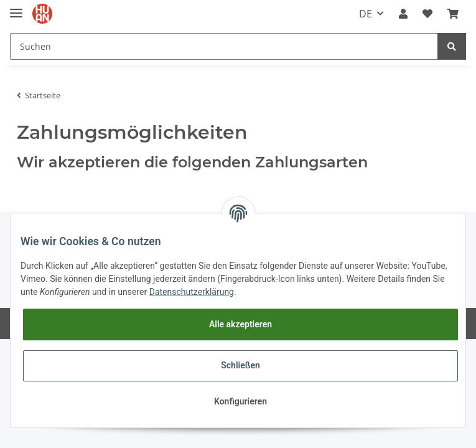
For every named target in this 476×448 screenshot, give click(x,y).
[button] (403, 14)
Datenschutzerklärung (192, 292)
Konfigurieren (240, 401)
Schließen (240, 365)
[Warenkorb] (453, 14)
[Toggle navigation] (16, 8)
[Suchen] (224, 46)
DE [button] (366, 14)
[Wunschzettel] (427, 14)
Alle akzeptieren (240, 324)
